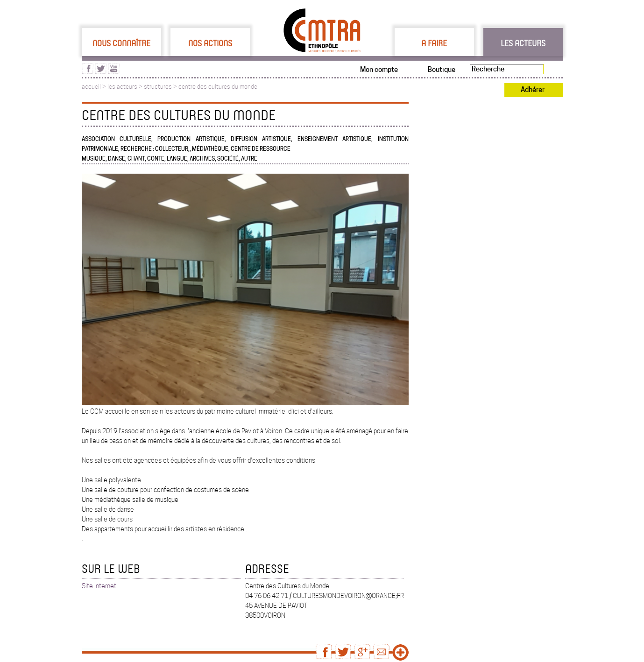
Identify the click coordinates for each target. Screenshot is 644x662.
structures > (161, 87)
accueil (91, 87)
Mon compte (379, 70)
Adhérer (533, 90)
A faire (434, 43)
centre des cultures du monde (218, 87)
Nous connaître (121, 43)
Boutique (442, 70)
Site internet (99, 586)
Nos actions (210, 43)
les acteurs (122, 87)
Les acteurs (523, 43)
